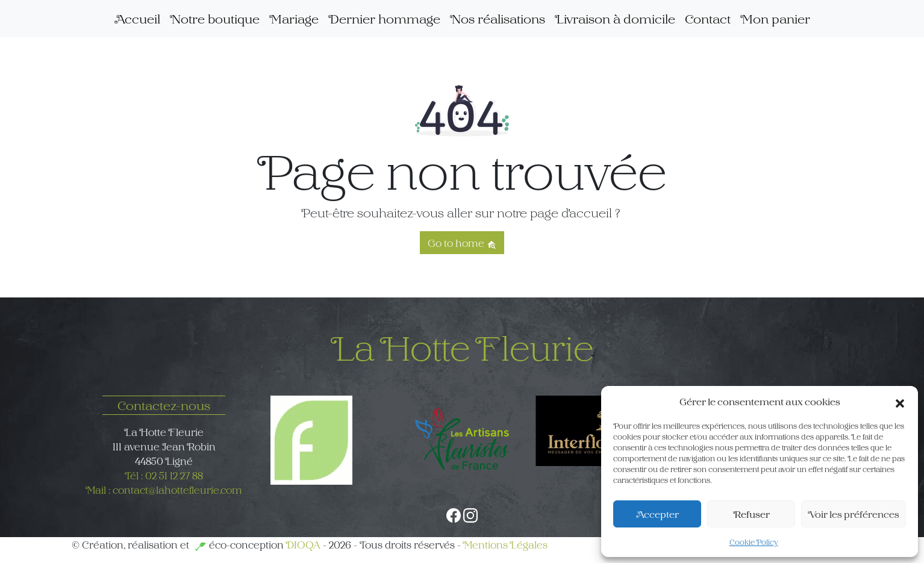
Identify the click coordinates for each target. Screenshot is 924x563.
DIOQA (303, 544)
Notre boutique (215, 19)
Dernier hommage (384, 19)
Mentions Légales (505, 544)
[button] (900, 402)
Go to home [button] (462, 243)
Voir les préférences (854, 514)
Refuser (751, 514)
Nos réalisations (498, 19)
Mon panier (775, 19)
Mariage (294, 19)
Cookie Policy (754, 542)
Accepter (657, 514)
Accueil (137, 19)
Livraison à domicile (615, 19)
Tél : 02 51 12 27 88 (164, 475)
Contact (708, 19)
